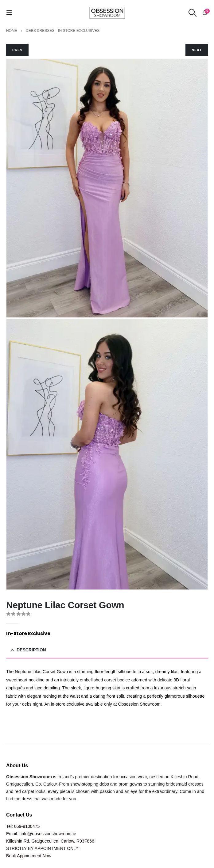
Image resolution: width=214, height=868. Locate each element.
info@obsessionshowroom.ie (48, 834)
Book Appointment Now (29, 856)
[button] (11, 13)
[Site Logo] (107, 13)
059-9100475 (27, 826)
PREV (17, 50)
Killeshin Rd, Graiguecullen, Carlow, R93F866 (50, 841)
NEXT (197, 50)
